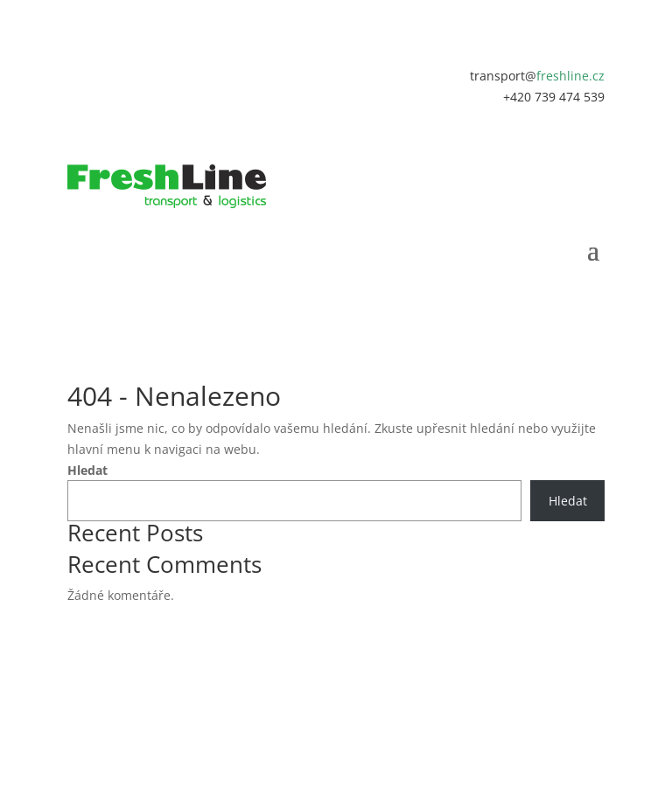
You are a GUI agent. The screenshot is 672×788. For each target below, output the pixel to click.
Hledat (87, 470)
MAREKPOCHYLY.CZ (370, 682)
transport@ (537, 76)
